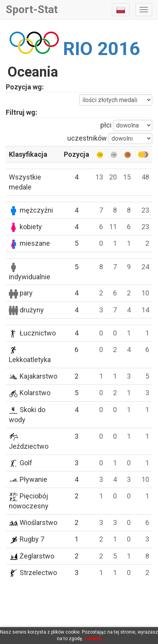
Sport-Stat (32, 9)
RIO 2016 (102, 49)
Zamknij (93, 639)
